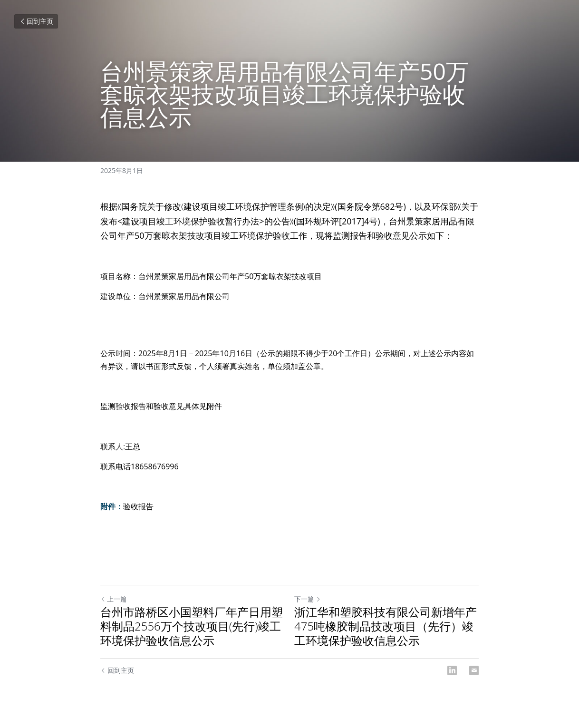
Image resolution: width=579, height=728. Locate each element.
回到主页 (36, 21)
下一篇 (308, 599)
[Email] (474, 670)
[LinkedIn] (452, 670)
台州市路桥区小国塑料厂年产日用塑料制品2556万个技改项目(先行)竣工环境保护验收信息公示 (192, 626)
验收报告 (138, 506)
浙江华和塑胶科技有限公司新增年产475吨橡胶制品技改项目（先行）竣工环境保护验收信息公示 (386, 626)
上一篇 (114, 599)
